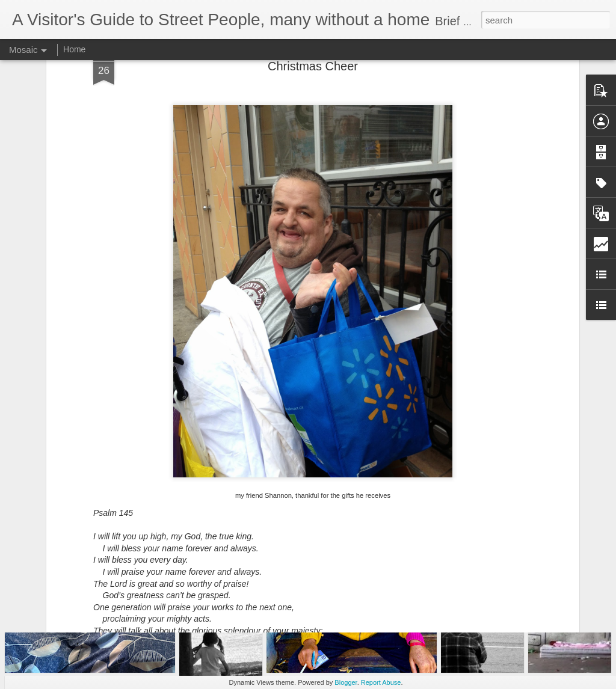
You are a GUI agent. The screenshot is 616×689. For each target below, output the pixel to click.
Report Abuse (381, 682)
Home (74, 49)
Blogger (346, 682)
